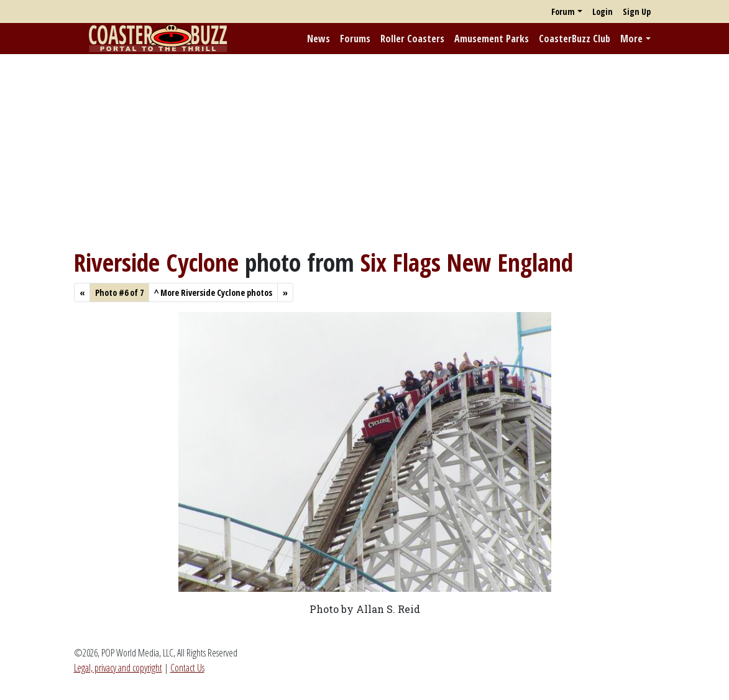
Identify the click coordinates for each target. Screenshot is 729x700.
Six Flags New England (467, 262)
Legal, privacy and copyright (118, 668)
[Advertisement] (364, 151)
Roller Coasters (412, 39)
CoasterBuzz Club (575, 39)
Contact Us (187, 668)
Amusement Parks (492, 39)
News (319, 39)
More (631, 39)
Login (603, 12)
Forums (355, 39)
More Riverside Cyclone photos (213, 292)
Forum (563, 12)
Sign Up (637, 12)
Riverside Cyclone (156, 262)
